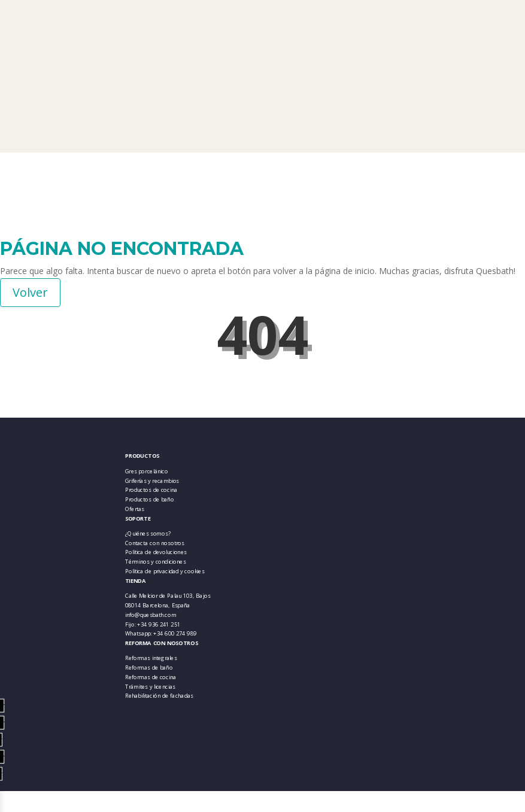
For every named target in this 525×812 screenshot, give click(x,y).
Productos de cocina (151, 490)
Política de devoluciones (156, 552)
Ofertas (135, 509)
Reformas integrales (151, 658)
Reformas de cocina (151, 677)
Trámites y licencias (150, 686)
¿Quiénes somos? (148, 533)
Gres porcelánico (147, 471)
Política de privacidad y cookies (165, 571)
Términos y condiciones (156, 562)
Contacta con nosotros (155, 543)
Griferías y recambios (152, 481)
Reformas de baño (149, 667)
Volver (30, 292)
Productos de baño (150, 499)
